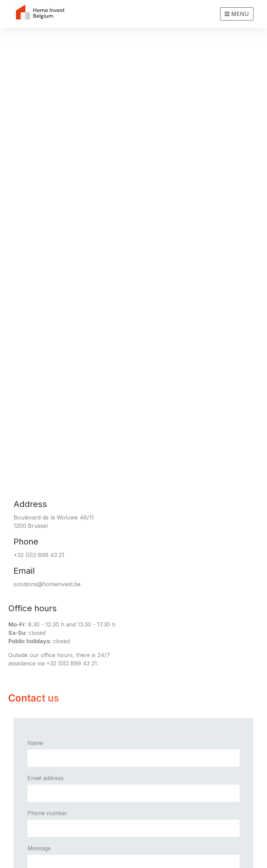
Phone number (47, 813)
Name (35, 743)
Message (39, 848)
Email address (46, 778)
